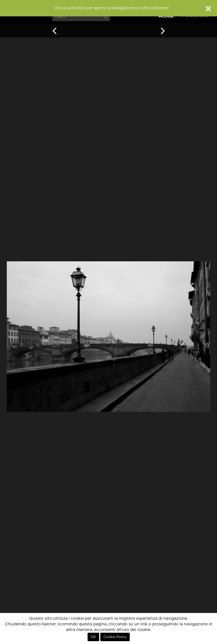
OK (93, 637)
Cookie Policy (115, 637)
